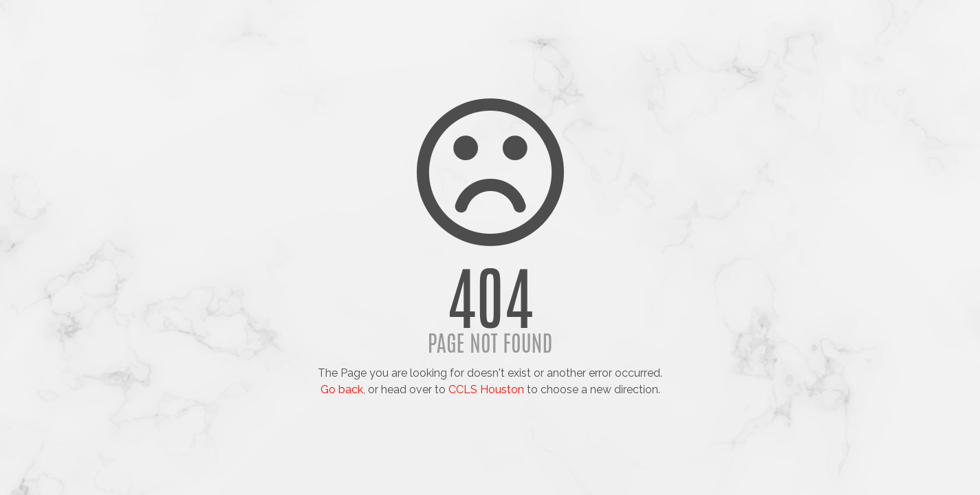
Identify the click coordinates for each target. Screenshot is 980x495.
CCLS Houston (486, 389)
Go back (342, 389)
